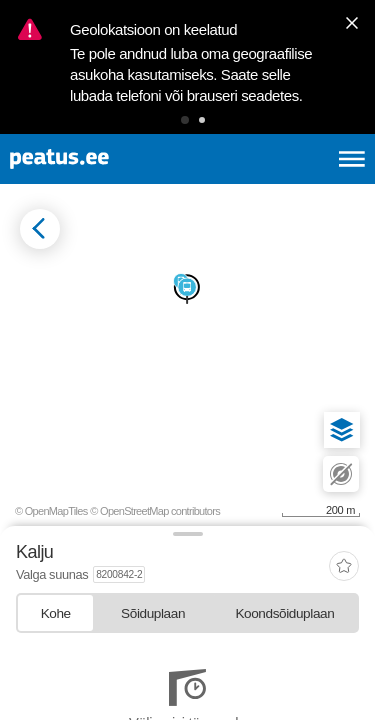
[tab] (55, 612)
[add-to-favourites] (344, 567)
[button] (185, 120)
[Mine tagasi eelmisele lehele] (40, 229)
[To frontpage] (106, 159)
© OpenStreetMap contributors (155, 511)
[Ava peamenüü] (352, 159)
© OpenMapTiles (51, 511)
